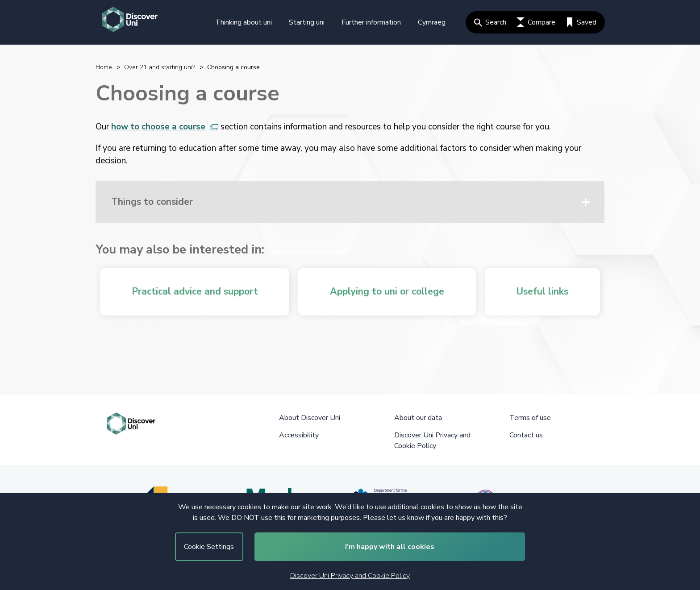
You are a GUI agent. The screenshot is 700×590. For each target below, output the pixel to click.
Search (490, 22)
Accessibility (299, 435)
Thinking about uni (244, 22)
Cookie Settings (209, 547)
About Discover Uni (310, 418)
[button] (350, 202)
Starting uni (307, 22)
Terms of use (530, 418)
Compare (536, 22)
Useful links (542, 291)
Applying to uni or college (387, 291)
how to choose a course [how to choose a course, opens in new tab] (165, 127)
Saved (581, 22)
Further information (371, 22)
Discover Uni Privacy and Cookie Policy (350, 576)
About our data (418, 418)
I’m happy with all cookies (390, 547)
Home (104, 67)
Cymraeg (432, 22)
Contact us (526, 435)
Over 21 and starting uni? (160, 67)
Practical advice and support (195, 291)
